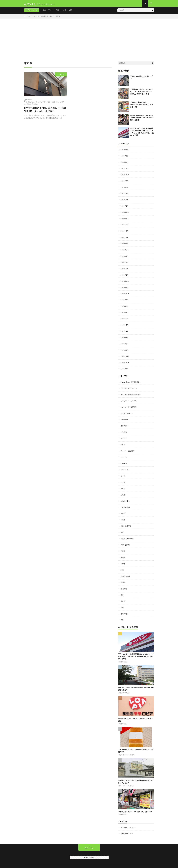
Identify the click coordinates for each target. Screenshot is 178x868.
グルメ (123, 441)
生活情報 (124, 583)
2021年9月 (125, 182)
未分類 (123, 552)
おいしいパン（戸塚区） (130, 398)
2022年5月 (125, 170)
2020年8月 (125, 231)
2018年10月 (125, 360)
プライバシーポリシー (129, 821)
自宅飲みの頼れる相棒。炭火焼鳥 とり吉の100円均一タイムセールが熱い (45, 111)
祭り (122, 589)
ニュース (124, 453)
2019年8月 (125, 305)
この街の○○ (125, 423)
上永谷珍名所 (126, 503)
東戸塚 (62, 76)
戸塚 (57, 12)
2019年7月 (125, 311)
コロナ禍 (34, 104)
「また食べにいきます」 (130, 386)
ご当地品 (124, 429)
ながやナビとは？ (127, 827)
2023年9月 (125, 164)
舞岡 (70, 12)
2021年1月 (125, 207)
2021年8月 (125, 188)
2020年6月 (125, 244)
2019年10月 (125, 293)
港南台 (123, 577)
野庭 (122, 601)
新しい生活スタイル (54, 104)
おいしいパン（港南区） (130, 404)
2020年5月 (125, 250)
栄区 (122, 564)
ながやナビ (42, 863)
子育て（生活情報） (128, 533)
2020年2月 (125, 268)
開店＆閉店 (125, 607)
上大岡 (64, 12)
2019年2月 (125, 342)
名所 (122, 527)
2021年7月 (125, 194)
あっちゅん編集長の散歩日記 (131, 392)
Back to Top (89, 841)
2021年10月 (125, 176)
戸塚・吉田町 (126, 540)
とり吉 (28, 104)
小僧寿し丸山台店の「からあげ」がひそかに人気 (135, 805)
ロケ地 (123, 472)
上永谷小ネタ (126, 496)
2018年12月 (125, 354)
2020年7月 (125, 237)
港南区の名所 (126, 570)
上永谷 (43, 12)
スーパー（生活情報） (129, 447)
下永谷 (51, 12)
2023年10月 (125, 157)
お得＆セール (126, 416)
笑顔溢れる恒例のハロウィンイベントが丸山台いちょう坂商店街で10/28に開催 (142, 119)
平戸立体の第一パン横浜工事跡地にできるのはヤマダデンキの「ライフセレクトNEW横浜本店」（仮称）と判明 (136, 650)
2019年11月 (125, 287)
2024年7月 (125, 151)
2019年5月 (125, 324)
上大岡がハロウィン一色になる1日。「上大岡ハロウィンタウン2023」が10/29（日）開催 (141, 93)
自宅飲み (35, 106)
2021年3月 (125, 200)
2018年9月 (125, 367)
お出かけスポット (127, 410)
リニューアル (126, 466)
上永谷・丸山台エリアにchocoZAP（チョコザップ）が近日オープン (142, 106)
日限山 (123, 546)
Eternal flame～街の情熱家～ (131, 380)
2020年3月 (125, 262)
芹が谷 (123, 595)
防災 (122, 613)
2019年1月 (125, 348)
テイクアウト (42, 104)
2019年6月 (125, 317)
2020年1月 (125, 274)
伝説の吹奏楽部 (126, 521)
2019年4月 (125, 330)
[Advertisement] (89, 38)
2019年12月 (125, 280)
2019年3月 (125, 336)
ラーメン (124, 460)
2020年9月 (125, 225)
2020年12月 (125, 213)
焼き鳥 (29, 106)
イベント (124, 435)
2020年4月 (125, 256)
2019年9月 (125, 299)
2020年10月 (125, 219)
